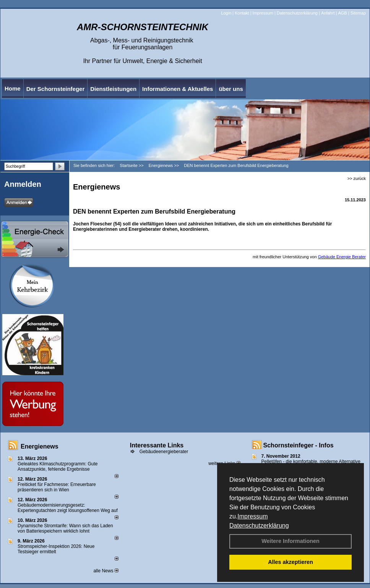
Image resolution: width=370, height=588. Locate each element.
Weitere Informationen (290, 541)
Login (226, 13)
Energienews (40, 446)
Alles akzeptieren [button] (290, 562)
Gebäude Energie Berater (342, 257)
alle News (106, 571)
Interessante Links (157, 445)
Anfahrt (328, 13)
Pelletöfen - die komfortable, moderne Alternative (311, 462)
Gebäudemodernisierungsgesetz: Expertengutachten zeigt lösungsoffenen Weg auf (68, 508)
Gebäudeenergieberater (164, 452)
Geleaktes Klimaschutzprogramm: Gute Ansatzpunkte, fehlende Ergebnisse (58, 467)
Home (13, 88)
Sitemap (358, 13)
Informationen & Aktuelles (178, 89)
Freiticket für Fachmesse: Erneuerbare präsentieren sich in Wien (57, 487)
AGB (342, 13)
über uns (231, 89)
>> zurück (357, 178)
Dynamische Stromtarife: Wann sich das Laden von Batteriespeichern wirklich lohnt (65, 528)
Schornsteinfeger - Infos (299, 445)
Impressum (252, 516)
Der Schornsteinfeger (56, 89)
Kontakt (242, 13)
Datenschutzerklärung (259, 526)
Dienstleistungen (113, 89)
